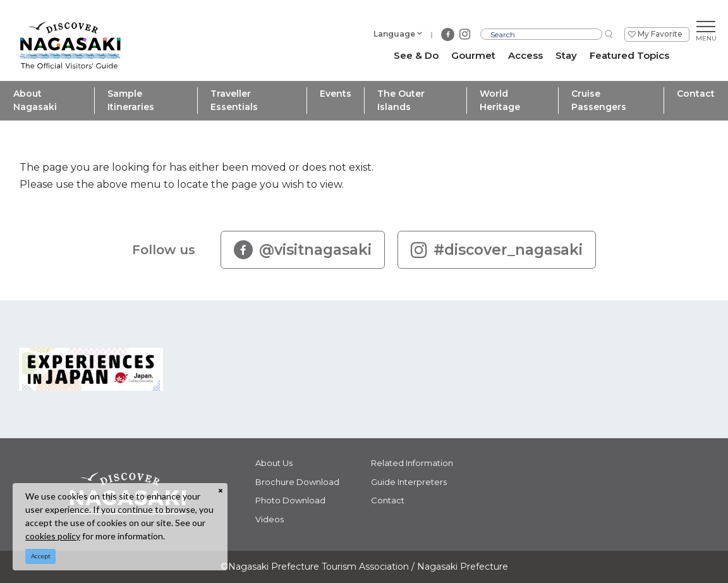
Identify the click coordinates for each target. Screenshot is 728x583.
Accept (41, 556)
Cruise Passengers (599, 100)
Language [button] (394, 34)
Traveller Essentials (234, 100)
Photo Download (290, 500)
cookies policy (53, 536)
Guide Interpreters (409, 482)
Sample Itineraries (131, 100)
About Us (274, 463)
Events (336, 94)
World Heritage (500, 100)
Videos (270, 519)
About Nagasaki (35, 100)
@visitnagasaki (303, 250)
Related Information (412, 463)
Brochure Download (297, 482)
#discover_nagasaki (497, 250)
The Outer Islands (401, 100)
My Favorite (660, 34)
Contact (696, 94)
